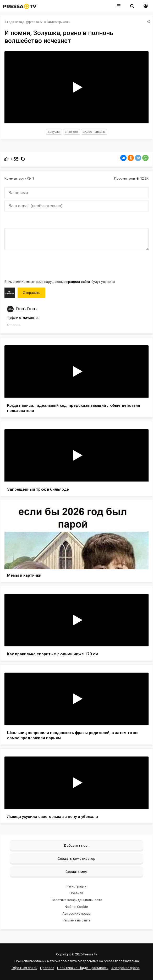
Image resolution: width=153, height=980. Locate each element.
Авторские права (76, 913)
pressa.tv (36, 22)
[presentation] (44, 264)
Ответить (14, 325)
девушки (54, 132)
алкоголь (72, 132)
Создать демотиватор (76, 858)
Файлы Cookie (76, 907)
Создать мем (76, 872)
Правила (76, 893)
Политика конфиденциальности (76, 900)
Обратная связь (24, 968)
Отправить (31, 293)
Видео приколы (59, 22)
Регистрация (76, 886)
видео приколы (94, 132)
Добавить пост (76, 845)
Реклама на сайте (76, 920)
